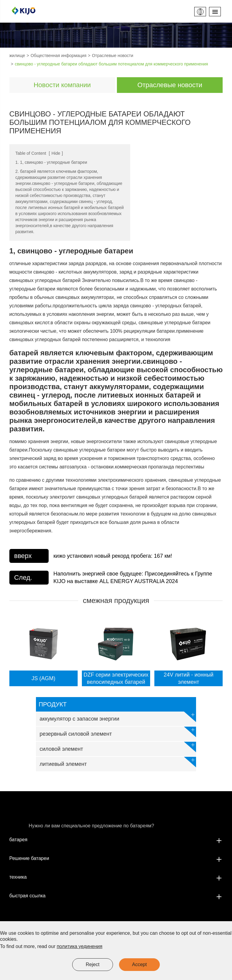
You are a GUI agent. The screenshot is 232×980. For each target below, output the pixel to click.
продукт (53, 704)
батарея (116, 840)
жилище (17, 56)
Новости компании (62, 85)
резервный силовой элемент (118, 732)
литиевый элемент (118, 762)
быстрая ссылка (116, 896)
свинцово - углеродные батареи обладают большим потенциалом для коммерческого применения (111, 64)
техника (116, 877)
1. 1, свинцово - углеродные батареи (51, 162)
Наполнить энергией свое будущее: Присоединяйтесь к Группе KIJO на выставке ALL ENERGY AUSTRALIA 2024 (133, 577)
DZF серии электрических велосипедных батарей (116, 678)
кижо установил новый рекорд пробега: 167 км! (113, 556)
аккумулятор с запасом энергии (118, 717)
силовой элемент (118, 747)
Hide (56, 153)
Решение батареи (116, 858)
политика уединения (80, 946)
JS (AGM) (43, 678)
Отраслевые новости (113, 56)
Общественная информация (58, 56)
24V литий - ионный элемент (189, 678)
